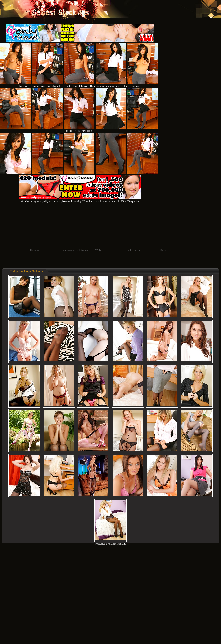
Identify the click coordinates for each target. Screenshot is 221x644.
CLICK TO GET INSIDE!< (80, 131)
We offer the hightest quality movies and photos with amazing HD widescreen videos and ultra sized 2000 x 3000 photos (80, 200)
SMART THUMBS (118, 544)
